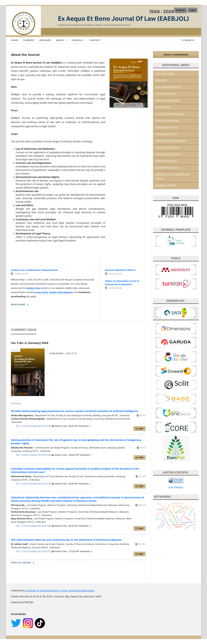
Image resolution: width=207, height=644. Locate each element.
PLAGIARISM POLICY (167, 134)
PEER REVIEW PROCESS (168, 87)
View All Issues (21, 563)
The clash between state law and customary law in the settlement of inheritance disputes (66, 540)
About (61, 40)
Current (29, 40)
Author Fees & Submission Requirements (34, 270)
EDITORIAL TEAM (165, 74)
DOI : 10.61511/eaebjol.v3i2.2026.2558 (34, 455)
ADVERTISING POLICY (167, 168)
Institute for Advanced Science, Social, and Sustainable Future (60, 590)
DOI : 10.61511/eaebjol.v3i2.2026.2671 (34, 551)
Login (193, 10)
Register (180, 10)
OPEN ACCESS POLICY (168, 148)
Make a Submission (176, 55)
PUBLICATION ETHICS (167, 121)
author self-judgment (61, 292)
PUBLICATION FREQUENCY (170, 114)
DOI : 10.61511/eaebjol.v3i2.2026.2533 (34, 484)
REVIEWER (161, 80)
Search (188, 40)
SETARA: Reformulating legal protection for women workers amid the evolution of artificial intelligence (75, 411)
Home (15, 40)
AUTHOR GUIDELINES (167, 101)
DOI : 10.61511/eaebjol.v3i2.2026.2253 (34, 426)
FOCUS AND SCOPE (166, 94)
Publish (77, 40)
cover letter (42, 292)
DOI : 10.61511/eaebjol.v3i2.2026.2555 (34, 526)
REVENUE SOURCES (166, 161)
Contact (95, 40)
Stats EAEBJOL (176, 487)
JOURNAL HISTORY (166, 185)
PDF (141, 429)
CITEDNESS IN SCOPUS (168, 154)
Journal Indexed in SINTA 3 (120, 270)
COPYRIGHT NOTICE (167, 127)
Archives (45, 40)
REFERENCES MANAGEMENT (171, 141)
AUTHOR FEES (163, 107)
